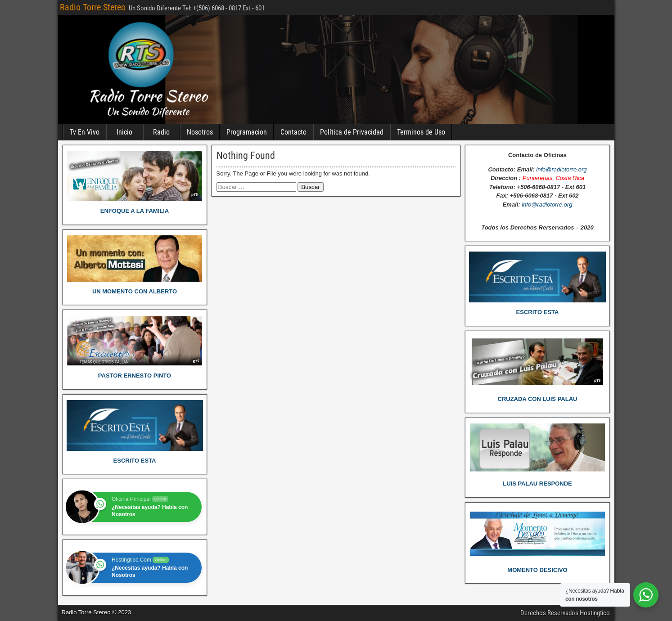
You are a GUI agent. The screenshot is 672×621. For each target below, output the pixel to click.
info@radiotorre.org (561, 169)
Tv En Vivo (85, 132)
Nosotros (200, 132)
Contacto (293, 132)
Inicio (124, 132)
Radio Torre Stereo (93, 7)
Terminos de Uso (421, 132)
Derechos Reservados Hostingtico (565, 613)
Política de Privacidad (352, 132)
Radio (161, 132)
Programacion (247, 132)
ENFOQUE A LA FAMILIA (135, 211)
